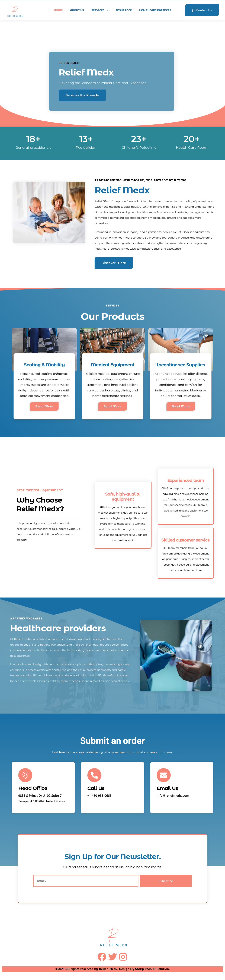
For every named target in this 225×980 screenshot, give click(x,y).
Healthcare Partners (155, 10)
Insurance (124, 10)
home (58, 10)
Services (100, 10)
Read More (44, 406)
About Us (77, 10)
